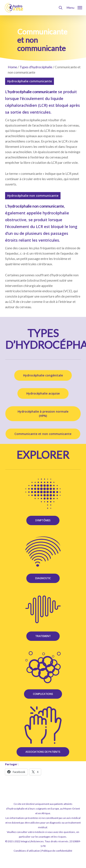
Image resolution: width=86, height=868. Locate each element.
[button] (74, 7)
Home (12, 67)
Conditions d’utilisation (27, 851)
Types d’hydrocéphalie (36, 67)
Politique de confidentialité (57, 851)
